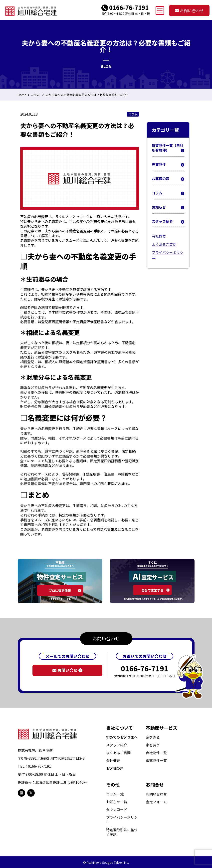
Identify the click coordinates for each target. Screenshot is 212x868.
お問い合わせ (189, 11)
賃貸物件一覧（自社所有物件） (168, 148)
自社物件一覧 (156, 753)
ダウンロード (117, 810)
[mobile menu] (160, 11)
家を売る (153, 737)
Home (22, 95)
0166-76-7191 (129, 7)
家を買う (153, 745)
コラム (35, 95)
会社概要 (159, 236)
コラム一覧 (115, 794)
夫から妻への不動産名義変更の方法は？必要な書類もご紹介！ (87, 95)
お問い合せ (67, 670)
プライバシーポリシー (168, 255)
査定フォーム (156, 802)
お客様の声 (168, 179)
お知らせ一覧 (117, 802)
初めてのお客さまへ (122, 737)
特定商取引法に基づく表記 (122, 832)
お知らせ (168, 207)
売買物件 (168, 165)
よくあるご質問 (164, 244)
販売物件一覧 (156, 761)
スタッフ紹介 (168, 222)
